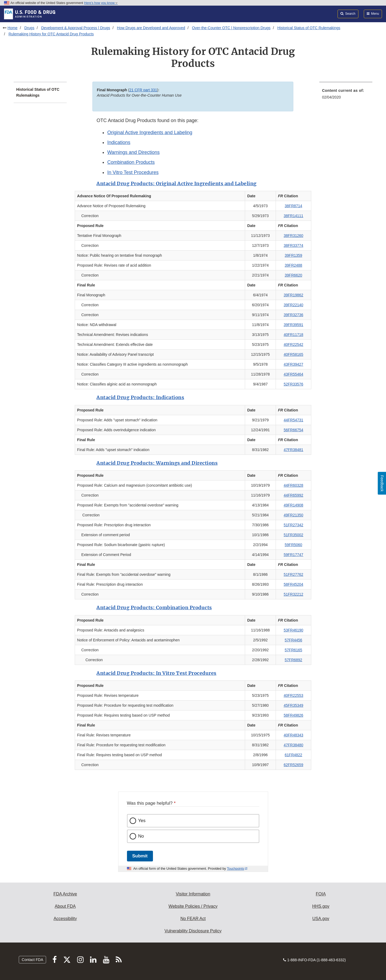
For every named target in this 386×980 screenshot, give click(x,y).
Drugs (29, 28)
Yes (142, 821)
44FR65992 (293, 495)
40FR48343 (293, 735)
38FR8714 (293, 206)
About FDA (65, 906)
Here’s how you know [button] (101, 3)
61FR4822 (293, 755)
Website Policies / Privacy (193, 906)
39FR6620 (293, 275)
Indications (119, 142)
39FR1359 (293, 255)
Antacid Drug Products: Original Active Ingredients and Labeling (177, 183)
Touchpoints (235, 869)
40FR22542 (293, 345)
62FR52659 (293, 765)
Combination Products (131, 162)
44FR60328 (293, 485)
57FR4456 (293, 640)
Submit (140, 856)
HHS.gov (321, 906)
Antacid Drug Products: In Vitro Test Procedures (156, 673)
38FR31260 (293, 236)
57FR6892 (293, 660)
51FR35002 (293, 535)
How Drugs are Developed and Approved (151, 28)
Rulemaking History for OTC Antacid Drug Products (51, 34)
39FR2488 (293, 265)
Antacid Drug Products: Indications (140, 397)
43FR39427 (293, 364)
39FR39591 (293, 325)
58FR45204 (293, 584)
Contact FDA (32, 960)
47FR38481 (293, 450)
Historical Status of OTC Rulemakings (309, 28)
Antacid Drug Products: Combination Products (154, 608)
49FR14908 (293, 505)
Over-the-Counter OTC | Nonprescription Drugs (231, 28)
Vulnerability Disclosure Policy (193, 931)
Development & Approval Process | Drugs (76, 28)
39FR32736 (293, 315)
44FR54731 (293, 420)
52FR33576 (293, 384)
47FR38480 (293, 745)
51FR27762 (293, 574)
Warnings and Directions (133, 152)
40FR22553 (293, 695)
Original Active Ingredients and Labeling (150, 133)
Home (12, 28)
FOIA (321, 894)
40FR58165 (293, 354)
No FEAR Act (193, 919)
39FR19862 (293, 295)
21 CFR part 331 (143, 90)
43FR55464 (293, 374)
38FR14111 (293, 216)
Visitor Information (193, 894)
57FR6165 (293, 650)
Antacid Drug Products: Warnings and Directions (157, 463)
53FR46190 (293, 630)
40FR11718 (293, 335)
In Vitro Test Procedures (133, 172)
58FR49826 (293, 715)
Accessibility (65, 919)
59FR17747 (293, 555)
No (141, 836)
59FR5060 (293, 545)
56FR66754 (293, 430)
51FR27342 (293, 525)
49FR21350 (293, 515)
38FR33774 (293, 245)
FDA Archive (65, 894)
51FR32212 (293, 594)
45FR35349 (293, 705)
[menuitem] (346, 95)
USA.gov (321, 919)
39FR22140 (293, 305)
